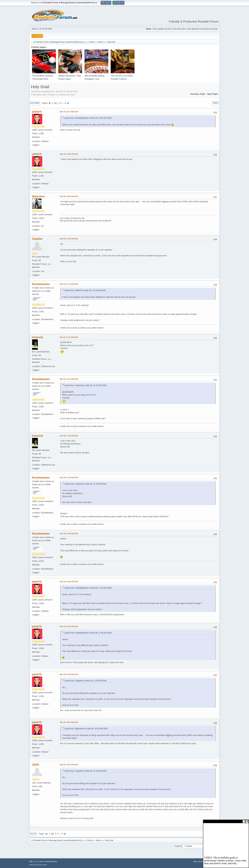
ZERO (36, 765)
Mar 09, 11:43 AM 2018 (69, 478)
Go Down (35, 103)
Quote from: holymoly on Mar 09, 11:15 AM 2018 (85, 385)
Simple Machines (51, 861)
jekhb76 (37, 112)
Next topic (213, 94)
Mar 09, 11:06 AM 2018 (69, 239)
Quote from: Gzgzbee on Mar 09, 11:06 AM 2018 (86, 681)
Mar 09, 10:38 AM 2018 (69, 154)
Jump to (178, 846)
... (63, 103)
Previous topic (198, 94)
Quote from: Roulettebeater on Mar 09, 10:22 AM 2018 (88, 118)
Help (195, 861)
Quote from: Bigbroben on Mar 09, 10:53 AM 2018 (86, 729)
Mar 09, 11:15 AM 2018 (69, 337)
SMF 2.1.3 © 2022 (36, 861)
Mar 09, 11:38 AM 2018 (69, 436)
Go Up (33, 834)
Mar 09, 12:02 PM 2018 (69, 582)
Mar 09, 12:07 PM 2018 (69, 722)
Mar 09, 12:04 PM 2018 (69, 674)
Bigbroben (38, 196)
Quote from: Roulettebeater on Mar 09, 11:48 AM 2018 (88, 633)
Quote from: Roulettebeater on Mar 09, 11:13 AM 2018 (88, 588)
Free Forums (42, 865)
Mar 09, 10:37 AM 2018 (69, 112)
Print (215, 103)
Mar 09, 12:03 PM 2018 (69, 626)
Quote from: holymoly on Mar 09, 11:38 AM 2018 (85, 484)
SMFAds (32, 865)
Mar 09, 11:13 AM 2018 (69, 284)
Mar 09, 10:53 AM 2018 (69, 196)
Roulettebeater (41, 284)
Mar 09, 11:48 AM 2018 (69, 534)
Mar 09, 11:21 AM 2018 (69, 379)
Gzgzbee (37, 239)
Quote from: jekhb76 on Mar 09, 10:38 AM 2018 (85, 290)
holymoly (38, 337)
